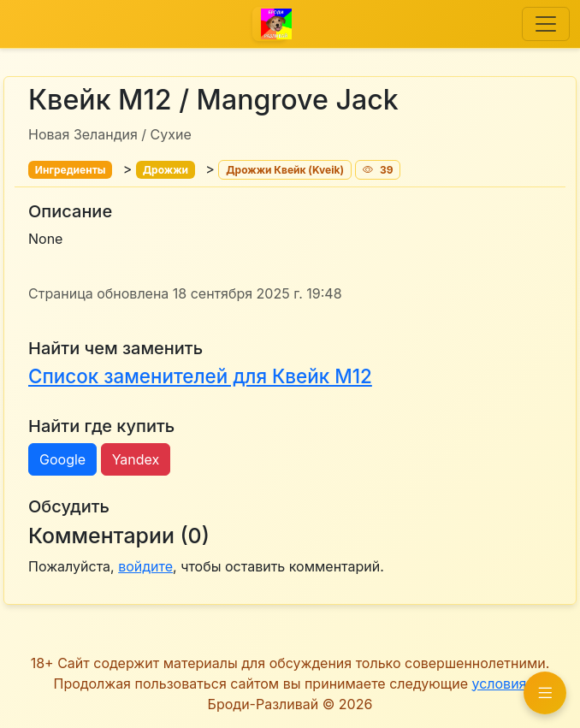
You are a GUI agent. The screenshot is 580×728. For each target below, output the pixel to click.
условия (499, 684)
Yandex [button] (136, 459)
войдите (145, 566)
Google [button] (62, 459)
